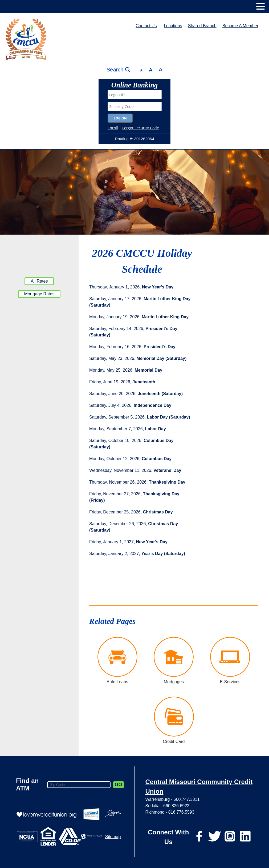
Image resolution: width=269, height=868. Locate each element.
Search (115, 70)
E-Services (230, 682)
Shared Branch (202, 26)
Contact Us (146, 26)
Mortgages (174, 682)
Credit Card (174, 742)
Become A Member (240, 26)
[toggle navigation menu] (258, 6)
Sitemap (113, 837)
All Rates (39, 281)
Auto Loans (117, 682)
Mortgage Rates (39, 294)
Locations (173, 26)
